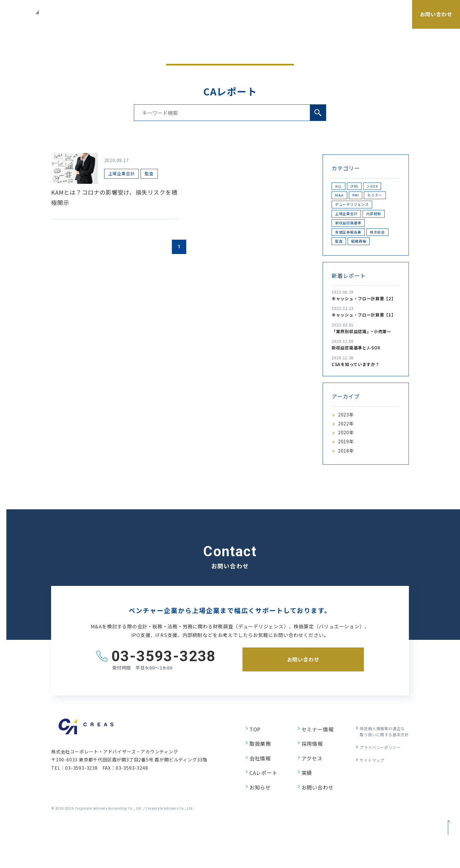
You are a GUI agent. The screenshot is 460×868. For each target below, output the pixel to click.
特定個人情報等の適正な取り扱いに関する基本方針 (380, 786)
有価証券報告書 (354, 264)
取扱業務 (236, 21)
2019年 (347, 493)
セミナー (296, 21)
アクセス (393, 21)
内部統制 (347, 242)
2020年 (347, 483)
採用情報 (363, 21)
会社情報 (266, 21)
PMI (342, 209)
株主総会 (347, 275)
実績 (300, 817)
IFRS (366, 187)
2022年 (347, 472)
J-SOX (345, 198)
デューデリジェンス (358, 220)
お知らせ (252, 828)
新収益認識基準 (354, 253)
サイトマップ (366, 812)
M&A (371, 198)
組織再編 (347, 286)
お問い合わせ (310, 828)
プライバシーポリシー (376, 801)
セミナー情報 (310, 782)
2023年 (347, 461)
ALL (342, 187)
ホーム (349, 54)
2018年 (347, 504)
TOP (247, 782)
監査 (375, 275)
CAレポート (330, 21)
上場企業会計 (352, 231)
